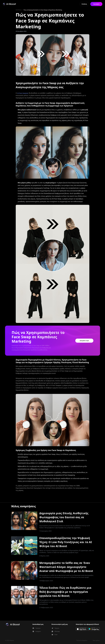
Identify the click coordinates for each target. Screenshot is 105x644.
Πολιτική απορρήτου (82, 640)
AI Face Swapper (23, 93)
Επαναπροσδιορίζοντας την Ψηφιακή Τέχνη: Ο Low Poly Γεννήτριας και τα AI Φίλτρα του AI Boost (66, 542)
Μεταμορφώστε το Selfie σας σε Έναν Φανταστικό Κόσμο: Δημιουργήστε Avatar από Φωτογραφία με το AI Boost (66, 567)
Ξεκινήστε (96, 4)
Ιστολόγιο (19, 10)
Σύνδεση (84, 4)
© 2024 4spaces (10, 640)
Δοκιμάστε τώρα (84, 341)
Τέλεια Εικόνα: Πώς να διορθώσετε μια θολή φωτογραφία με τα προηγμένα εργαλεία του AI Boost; (65, 592)
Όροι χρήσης (96, 640)
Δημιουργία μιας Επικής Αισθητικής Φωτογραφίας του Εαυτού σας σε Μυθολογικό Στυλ (64, 517)
